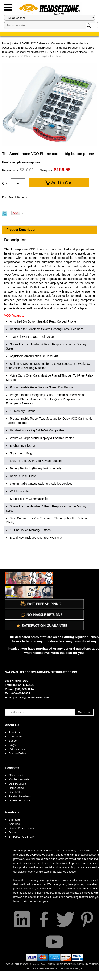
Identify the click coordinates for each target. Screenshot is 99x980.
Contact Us (16, 737)
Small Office (16, 792)
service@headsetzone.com (32, 697)
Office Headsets (18, 775)
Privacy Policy (17, 753)
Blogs (12, 745)
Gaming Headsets (20, 800)
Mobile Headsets (19, 779)
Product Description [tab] (21, 230)
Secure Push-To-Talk (21, 828)
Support (14, 741)
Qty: (5, 183)
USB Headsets (18, 784)
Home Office (16, 788)
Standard (14, 820)
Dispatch (14, 832)
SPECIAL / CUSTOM (22, 837)
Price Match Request (15, 197)
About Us (12, 725)
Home (6, 43)
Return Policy (17, 749)
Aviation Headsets (20, 796)
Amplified (14, 824)
